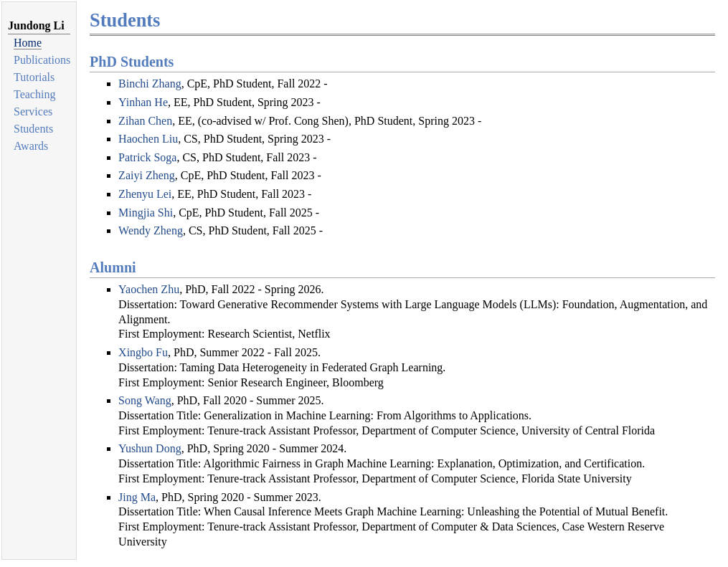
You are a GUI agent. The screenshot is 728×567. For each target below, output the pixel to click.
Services (33, 111)
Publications (42, 60)
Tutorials (34, 77)
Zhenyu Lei (145, 194)
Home (28, 43)
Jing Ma (137, 497)
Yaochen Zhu (149, 289)
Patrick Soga (147, 157)
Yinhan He (143, 102)
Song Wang (145, 400)
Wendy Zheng (151, 230)
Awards (31, 146)
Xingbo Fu (143, 352)
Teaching (34, 94)
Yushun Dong (150, 448)
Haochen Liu (148, 139)
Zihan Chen (145, 121)
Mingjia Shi (146, 213)
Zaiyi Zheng (147, 175)
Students (33, 129)
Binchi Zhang (150, 84)
